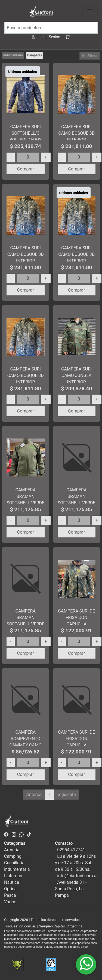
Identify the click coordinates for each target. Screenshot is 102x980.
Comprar (26, 169)
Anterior (34, 794)
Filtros (90, 56)
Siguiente (67, 794)
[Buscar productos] (51, 28)
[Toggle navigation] (90, 12)
